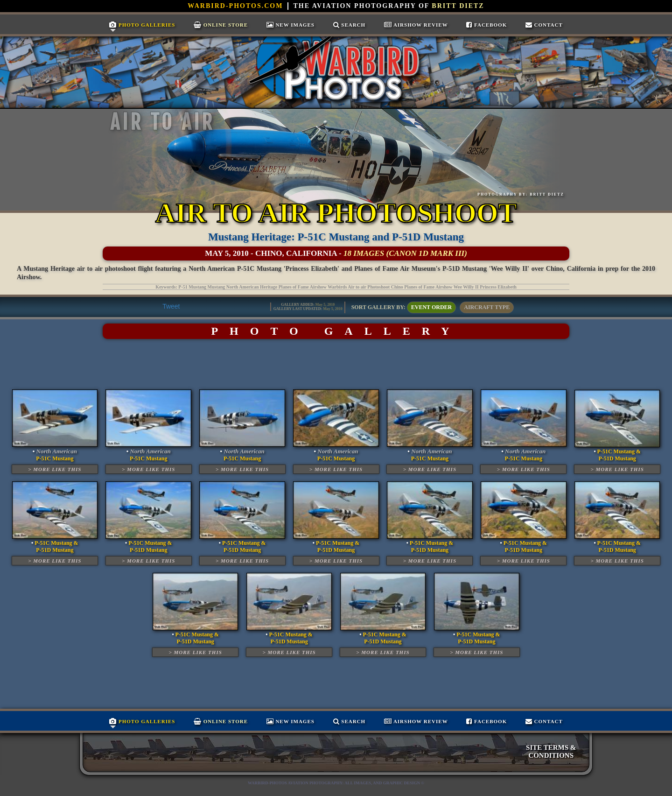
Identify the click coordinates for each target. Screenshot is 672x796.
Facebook (486, 25)
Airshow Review (416, 25)
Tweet (171, 306)
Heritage (269, 287)
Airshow (318, 287)
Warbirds (337, 287)
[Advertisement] (336, 364)
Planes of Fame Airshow (428, 287)
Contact (544, 25)
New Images (290, 25)
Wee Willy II (466, 287)
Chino (397, 287)
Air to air (357, 287)
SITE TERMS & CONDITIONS (551, 751)
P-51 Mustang (192, 287)
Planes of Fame (294, 287)
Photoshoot (378, 287)
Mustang (217, 287)
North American (243, 287)
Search (350, 25)
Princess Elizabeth (498, 287)
